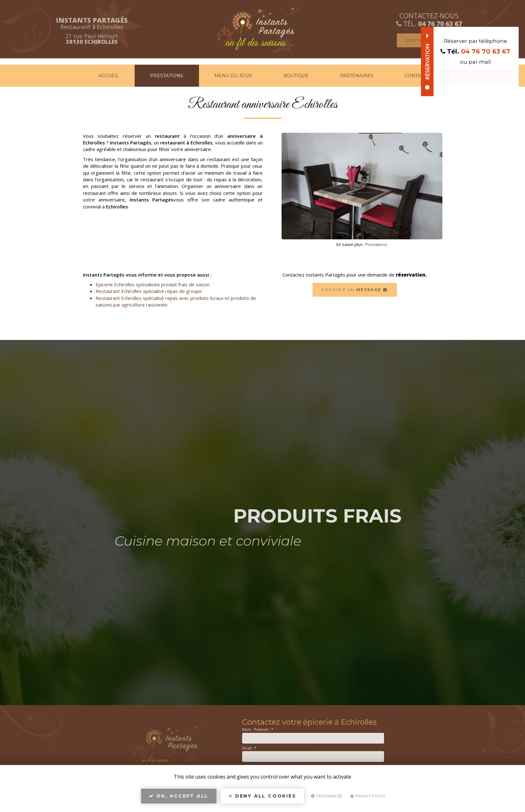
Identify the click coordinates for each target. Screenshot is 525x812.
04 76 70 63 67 (486, 51)
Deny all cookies (262, 798)
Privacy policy (368, 798)
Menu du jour (233, 76)
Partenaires (357, 76)
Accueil (109, 76)
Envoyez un (355, 290)
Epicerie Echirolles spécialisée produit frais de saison (153, 284)
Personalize (327, 798)
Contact (416, 76)
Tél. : (248, 766)
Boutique (296, 76)
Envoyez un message (475, 77)
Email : (249, 748)
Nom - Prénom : (258, 730)
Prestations (167, 76)
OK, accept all (179, 798)
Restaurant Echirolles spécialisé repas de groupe (149, 291)
